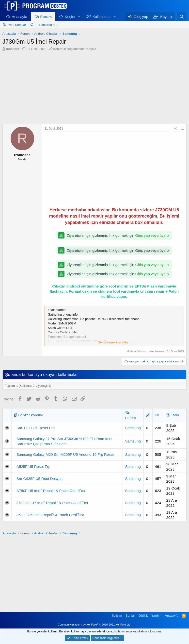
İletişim (117, 616)
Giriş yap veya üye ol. (153, 235)
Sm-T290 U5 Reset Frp (36, 428)
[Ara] (182, 17)
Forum (46, 17)
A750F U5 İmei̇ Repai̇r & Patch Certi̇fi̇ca (51, 491)
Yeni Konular (17, 25)
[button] (79, 17)
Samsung (133, 428)
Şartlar (130, 616)
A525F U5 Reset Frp (33, 466)
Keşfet (70, 17)
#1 (182, 129)
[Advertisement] (94, 88)
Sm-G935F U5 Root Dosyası (40, 479)
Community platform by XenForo (94, 625)
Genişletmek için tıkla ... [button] (114, 342)
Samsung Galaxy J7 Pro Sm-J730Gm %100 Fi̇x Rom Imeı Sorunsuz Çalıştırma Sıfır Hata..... (64, 441)
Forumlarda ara (47, 25)
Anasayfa (20, 17)
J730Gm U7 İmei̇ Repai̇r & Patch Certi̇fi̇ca (52, 503)
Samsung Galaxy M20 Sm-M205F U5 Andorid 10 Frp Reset (65, 454)
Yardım (156, 616)
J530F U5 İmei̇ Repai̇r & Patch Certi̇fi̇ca (50, 515)
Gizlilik (143, 616)
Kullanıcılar (102, 17)
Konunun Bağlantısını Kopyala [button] (75, 49)
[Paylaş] (176, 129)
